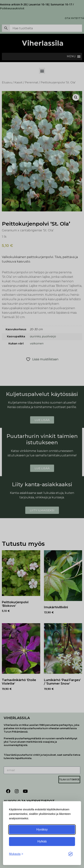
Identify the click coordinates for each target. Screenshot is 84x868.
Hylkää (42, 841)
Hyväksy (42, 829)
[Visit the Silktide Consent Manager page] (71, 854)
